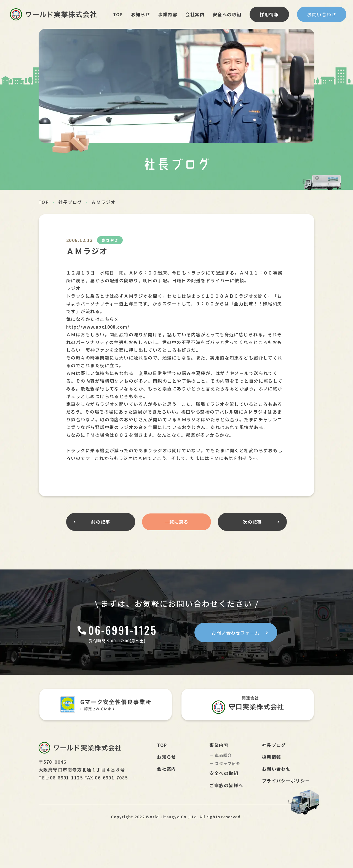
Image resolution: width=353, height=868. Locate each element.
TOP (118, 14)
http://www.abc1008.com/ (98, 327)
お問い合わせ (322, 14)
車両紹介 (223, 755)
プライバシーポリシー (286, 781)
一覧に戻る (176, 522)
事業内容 (168, 14)
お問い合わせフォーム (236, 633)
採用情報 (269, 14)
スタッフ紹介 (228, 763)
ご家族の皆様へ (226, 785)
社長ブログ (70, 202)
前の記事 (101, 522)
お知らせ (141, 14)
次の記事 (252, 522)
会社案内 (195, 14)
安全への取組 (227, 14)
